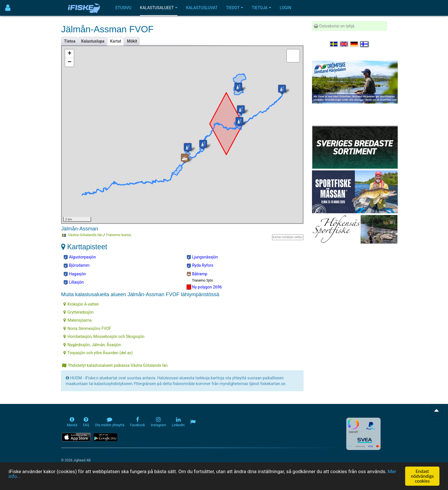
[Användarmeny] (8, 8)
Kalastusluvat (202, 8)
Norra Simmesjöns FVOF (87, 328)
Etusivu (123, 8)
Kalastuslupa (93, 41)
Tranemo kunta (118, 235)
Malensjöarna (78, 320)
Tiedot (235, 8)
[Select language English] (344, 44)
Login (285, 8)
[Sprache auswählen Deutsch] (355, 44)
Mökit (132, 41)
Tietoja (261, 8)
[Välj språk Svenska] (334, 44)
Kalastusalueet (159, 8)
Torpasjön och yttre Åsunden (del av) (98, 353)
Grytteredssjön (78, 312)
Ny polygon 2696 (204, 287)
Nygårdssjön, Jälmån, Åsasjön (92, 345)
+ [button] (70, 54)
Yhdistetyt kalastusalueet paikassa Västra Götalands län (115, 365)
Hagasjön (75, 274)
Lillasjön (74, 282)
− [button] (70, 62)
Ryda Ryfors (200, 266)
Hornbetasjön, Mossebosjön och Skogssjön (104, 336)
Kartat (116, 41)
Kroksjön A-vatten (81, 304)
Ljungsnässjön (202, 257)
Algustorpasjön (80, 257)
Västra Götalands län (85, 235)
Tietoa (70, 41)
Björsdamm (77, 266)
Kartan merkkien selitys (288, 237)
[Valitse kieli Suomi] (365, 44)
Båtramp (197, 274)
